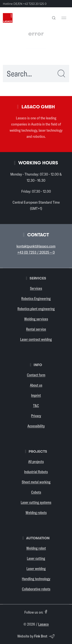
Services (36, 288)
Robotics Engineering (36, 299)
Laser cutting (36, 558)
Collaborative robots (36, 589)
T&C (36, 406)
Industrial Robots (36, 472)
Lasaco (43, 624)
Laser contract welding (36, 339)
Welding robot (36, 548)
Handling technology (36, 579)
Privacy (36, 416)
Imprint (36, 395)
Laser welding (36, 569)
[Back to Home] (8, 18)
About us (36, 385)
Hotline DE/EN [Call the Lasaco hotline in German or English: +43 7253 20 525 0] (25, 4)
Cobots (36, 492)
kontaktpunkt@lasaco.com (36, 246)
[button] (54, 18)
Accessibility (36, 426)
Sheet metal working (36, 482)
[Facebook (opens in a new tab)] (46, 612)
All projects (36, 462)
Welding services (36, 319)
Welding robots (36, 513)
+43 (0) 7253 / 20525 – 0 (36, 252)
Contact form (36, 375)
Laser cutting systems (36, 502)
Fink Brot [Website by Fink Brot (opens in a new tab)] (45, 636)
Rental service (36, 329)
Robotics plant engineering (36, 309)
